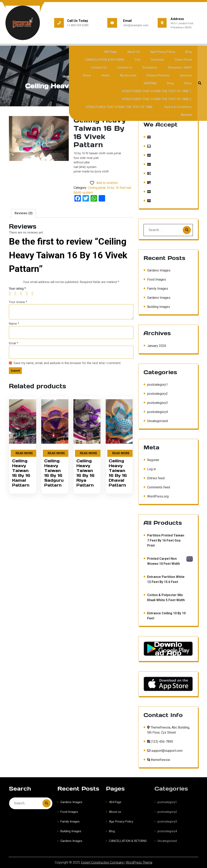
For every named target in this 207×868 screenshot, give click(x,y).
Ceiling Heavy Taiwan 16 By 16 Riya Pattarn (85, 473)
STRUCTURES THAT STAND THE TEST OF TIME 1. (157, 83)
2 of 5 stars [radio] (17, 294)
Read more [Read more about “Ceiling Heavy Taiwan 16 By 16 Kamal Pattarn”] (24, 453)
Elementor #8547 (164, 67)
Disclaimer (136, 67)
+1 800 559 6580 (77, 25)
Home (189, 67)
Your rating (17, 289)
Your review (18, 302)
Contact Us (88, 67)
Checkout (160, 60)
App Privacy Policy (166, 52)
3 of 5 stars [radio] (23, 294)
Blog (190, 52)
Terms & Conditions (178, 99)
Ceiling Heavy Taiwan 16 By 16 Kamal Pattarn (21, 473)
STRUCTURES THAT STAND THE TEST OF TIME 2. (157, 91)
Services (165, 75)
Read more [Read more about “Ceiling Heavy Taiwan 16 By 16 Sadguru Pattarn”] (56, 453)
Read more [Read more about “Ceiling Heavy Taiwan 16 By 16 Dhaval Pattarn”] (121, 453)
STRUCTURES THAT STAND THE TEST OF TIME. (121, 99)
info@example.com (135, 25)
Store (109, 83)
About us (138, 52)
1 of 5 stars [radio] (11, 294)
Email (14, 343)
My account (110, 75)
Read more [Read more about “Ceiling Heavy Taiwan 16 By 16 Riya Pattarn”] (89, 453)
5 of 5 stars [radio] (34, 294)
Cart (143, 60)
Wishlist (187, 107)
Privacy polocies (139, 75)
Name (14, 324)
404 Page (117, 52)
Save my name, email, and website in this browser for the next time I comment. (67, 363)
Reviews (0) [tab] (24, 213)
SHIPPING (186, 75)
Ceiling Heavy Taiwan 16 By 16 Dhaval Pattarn (118, 473)
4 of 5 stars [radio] (28, 294)
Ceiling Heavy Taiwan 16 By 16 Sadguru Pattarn (54, 473)
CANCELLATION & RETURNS (111, 60)
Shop (94, 83)
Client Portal (184, 60)
